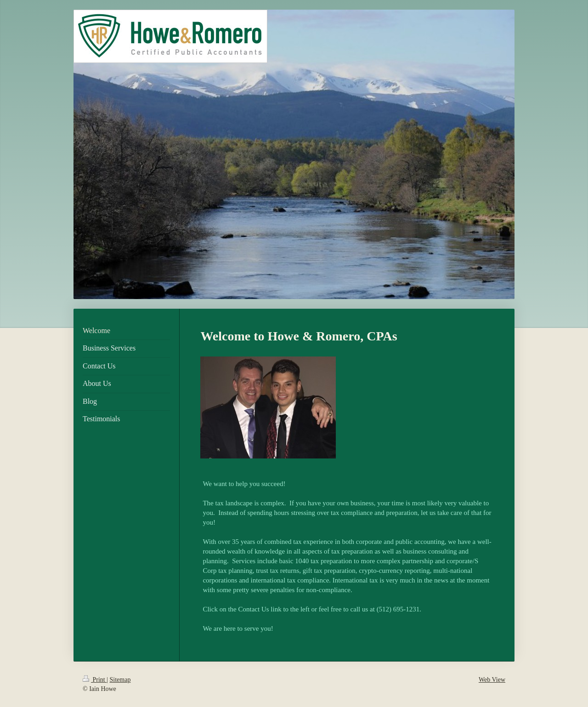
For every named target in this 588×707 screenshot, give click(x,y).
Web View (492, 680)
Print (95, 680)
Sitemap (120, 680)
